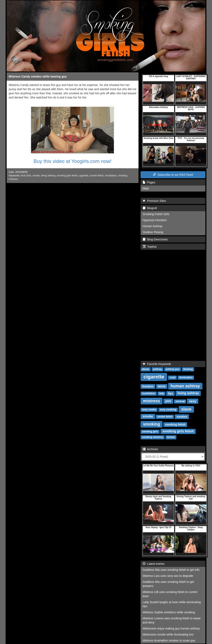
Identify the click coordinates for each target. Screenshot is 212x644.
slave (186, 409)
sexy (193, 401)
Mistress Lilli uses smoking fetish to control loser (170, 594)
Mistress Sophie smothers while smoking (169, 612)
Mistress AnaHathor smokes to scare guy (169, 640)
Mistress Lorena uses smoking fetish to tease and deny (172, 620)
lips (171, 393)
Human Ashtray (153, 226)
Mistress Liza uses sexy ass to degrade (168, 576)
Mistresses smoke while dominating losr (168, 634)
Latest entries (154, 564)
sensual (180, 401)
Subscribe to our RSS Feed (173, 175)
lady (161, 394)
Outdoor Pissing (153, 232)
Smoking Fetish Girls (156, 214)
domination (186, 378)
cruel (173, 378)
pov (168, 401)
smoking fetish (175, 424)
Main (146, 188)
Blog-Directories (155, 239)
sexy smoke (149, 410)
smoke (36, 176)
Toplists (150, 247)
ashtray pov (173, 369)
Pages (149, 182)
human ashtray (185, 386)
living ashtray (48, 176)
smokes (182, 417)
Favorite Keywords (157, 364)
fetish (162, 386)
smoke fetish (97, 176)
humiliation (111, 176)
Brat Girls (26, 176)
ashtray (157, 369)
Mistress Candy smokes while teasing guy (38, 76)
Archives (150, 449)
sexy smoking (168, 410)
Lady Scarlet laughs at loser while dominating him (172, 604)
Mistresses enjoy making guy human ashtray (171, 628)
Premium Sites (154, 201)
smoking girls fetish (67, 176)
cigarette (84, 176)
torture (171, 437)
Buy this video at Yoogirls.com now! (72, 161)
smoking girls (150, 432)
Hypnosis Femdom (155, 220)
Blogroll (150, 208)
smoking (152, 424)
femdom (148, 386)
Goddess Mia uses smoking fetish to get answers (168, 584)
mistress (152, 401)
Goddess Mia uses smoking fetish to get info (171, 570)
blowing (188, 369)
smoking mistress (153, 437)
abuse (146, 369)
